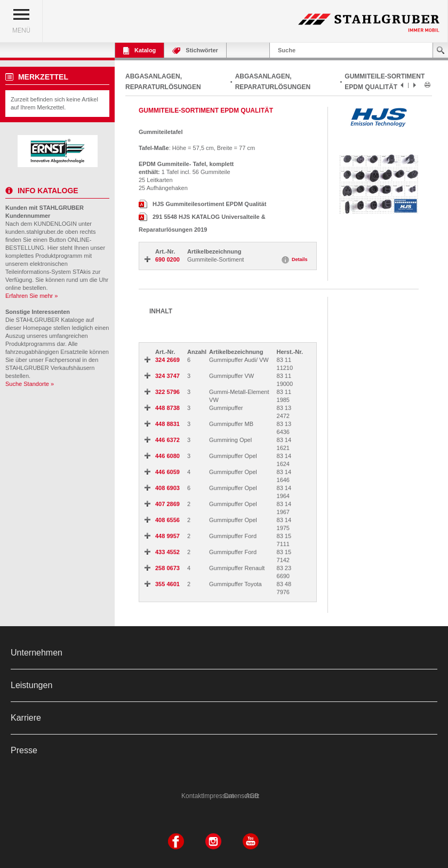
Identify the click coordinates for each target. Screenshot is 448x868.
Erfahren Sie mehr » (31, 296)
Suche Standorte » (30, 384)
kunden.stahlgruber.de (34, 232)
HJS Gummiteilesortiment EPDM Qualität (202, 204)
